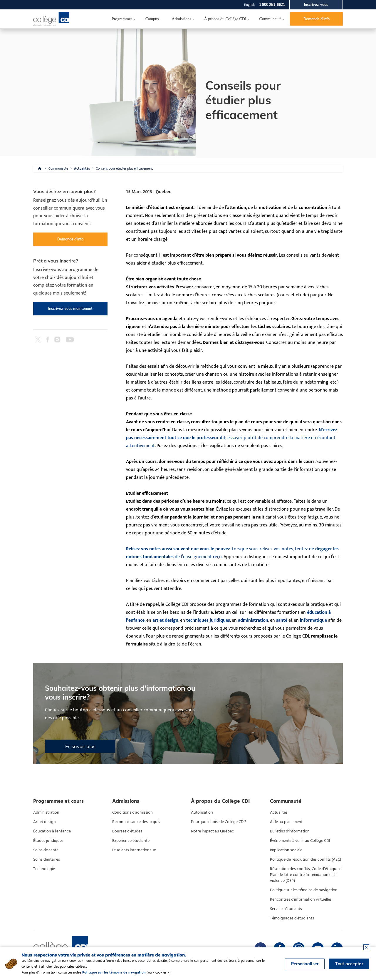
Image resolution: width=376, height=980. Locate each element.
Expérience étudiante (131, 841)
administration (253, 620)
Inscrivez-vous (316, 5)
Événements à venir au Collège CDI (300, 841)
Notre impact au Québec (212, 831)
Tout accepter (349, 964)
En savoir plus (80, 746)
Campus (152, 19)
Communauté (270, 19)
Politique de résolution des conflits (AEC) (305, 859)
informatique (313, 620)
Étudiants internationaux (134, 850)
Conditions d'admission (132, 812)
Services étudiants (286, 909)
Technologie (44, 869)
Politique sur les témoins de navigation (304, 890)
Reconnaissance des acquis (136, 822)
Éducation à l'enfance (52, 831)
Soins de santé (46, 850)
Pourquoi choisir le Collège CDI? (219, 822)
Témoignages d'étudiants (292, 918)
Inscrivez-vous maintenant (70, 308)
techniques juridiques (208, 620)
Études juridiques (48, 841)
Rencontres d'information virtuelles (301, 899)
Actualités (82, 168)
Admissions (182, 19)
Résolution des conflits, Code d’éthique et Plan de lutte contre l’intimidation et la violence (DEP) (306, 875)
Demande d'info (317, 19)
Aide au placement (286, 822)
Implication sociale (286, 850)
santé (282, 620)
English (249, 5)
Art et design (45, 822)
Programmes (122, 19)
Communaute (58, 168)
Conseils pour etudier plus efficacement (124, 168)
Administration (46, 812)
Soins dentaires (47, 859)
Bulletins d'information (290, 831)
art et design (165, 620)
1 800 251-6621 (272, 5)
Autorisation (202, 812)
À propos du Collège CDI (225, 19)
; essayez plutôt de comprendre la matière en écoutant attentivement (232, 438)
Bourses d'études (127, 831)
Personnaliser (305, 964)
